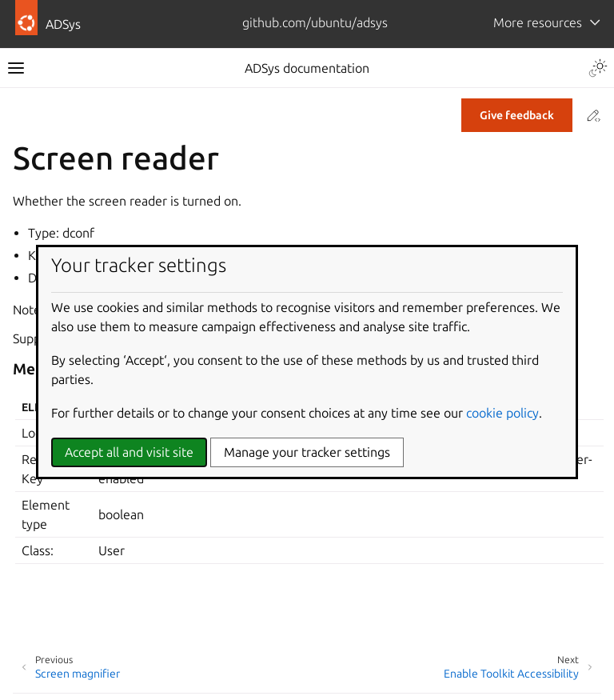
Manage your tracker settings (307, 452)
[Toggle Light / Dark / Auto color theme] (598, 68)
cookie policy (502, 413)
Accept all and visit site (129, 452)
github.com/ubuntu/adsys (315, 22)
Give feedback (517, 115)
